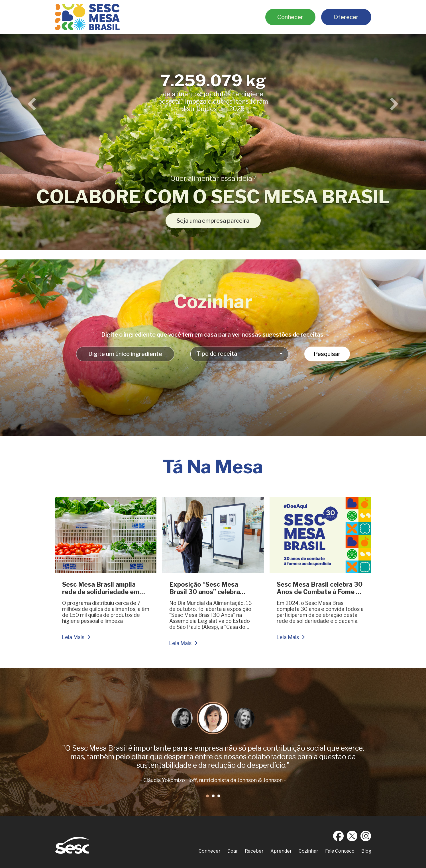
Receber (254, 851)
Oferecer (346, 17)
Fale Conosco (340, 851)
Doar (233, 851)
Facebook (339, 836)
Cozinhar (308, 851)
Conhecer (290, 17)
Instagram (366, 836)
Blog (366, 851)
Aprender (281, 851)
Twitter (352, 836)
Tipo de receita (217, 354)
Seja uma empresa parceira (213, 221)
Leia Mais (73, 637)
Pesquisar (327, 354)
